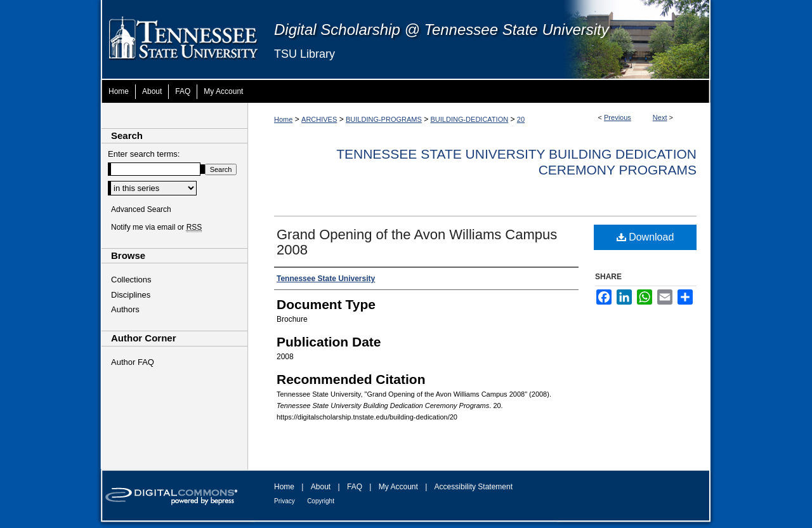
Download (645, 237)
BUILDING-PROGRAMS (384, 119)
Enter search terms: (144, 154)
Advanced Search (141, 209)
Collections (131, 280)
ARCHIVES (319, 119)
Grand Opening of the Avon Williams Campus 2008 (417, 242)
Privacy (285, 501)
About (321, 487)
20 (521, 119)
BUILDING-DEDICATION (470, 119)
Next (660, 117)
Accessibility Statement (474, 487)
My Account (398, 487)
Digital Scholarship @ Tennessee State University (442, 30)
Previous (618, 117)
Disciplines (131, 295)
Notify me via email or (156, 227)
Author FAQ (133, 362)
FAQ (355, 487)
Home (283, 119)
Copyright (321, 501)
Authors (125, 309)
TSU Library (304, 54)
